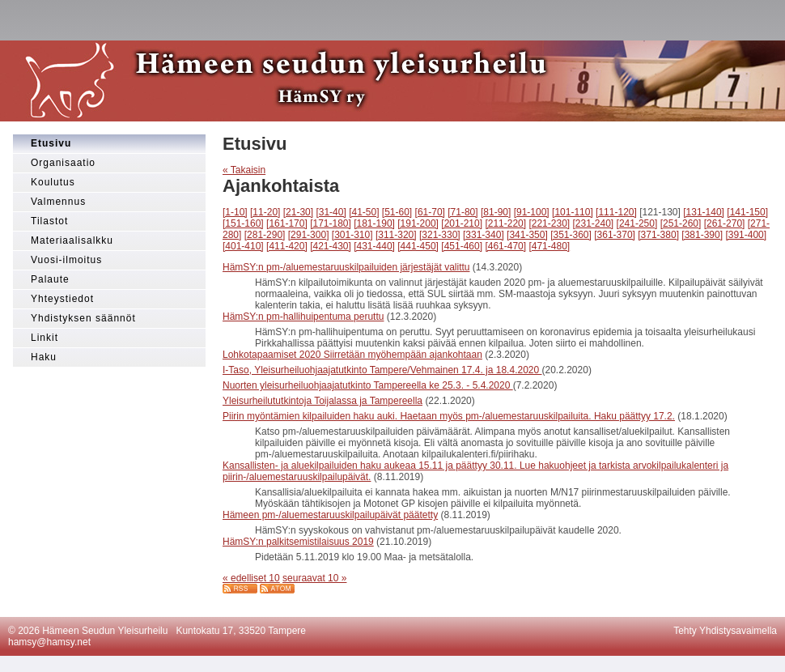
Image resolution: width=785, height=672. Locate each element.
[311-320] (396, 235)
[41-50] (364, 212)
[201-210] (462, 223)
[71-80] (463, 212)
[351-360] (571, 235)
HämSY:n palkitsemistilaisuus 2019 (298, 542)
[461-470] (505, 246)
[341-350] (527, 235)
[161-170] (287, 223)
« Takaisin (244, 170)
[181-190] (374, 223)
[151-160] (243, 223)
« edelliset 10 (251, 578)
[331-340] (484, 235)
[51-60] (397, 212)
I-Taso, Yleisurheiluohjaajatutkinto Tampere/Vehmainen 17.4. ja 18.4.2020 (382, 370)
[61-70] (430, 212)
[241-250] (637, 223)
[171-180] (331, 223)
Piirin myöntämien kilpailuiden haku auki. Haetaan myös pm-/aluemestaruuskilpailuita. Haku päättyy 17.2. (449, 416)
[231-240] (594, 223)
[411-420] (287, 246)
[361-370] (615, 235)
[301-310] (352, 235)
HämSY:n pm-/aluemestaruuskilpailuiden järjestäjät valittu (346, 267)
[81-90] (496, 212)
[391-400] (746, 235)
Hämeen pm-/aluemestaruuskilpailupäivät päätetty (330, 515)
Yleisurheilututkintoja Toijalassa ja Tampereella (322, 401)
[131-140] (704, 212)
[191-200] (418, 223)
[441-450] (418, 246)
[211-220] (505, 223)
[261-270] (725, 223)
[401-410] (243, 246)
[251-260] (681, 223)
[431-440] (374, 246)
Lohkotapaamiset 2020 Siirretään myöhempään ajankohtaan (352, 355)
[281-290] (265, 235)
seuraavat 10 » (314, 578)
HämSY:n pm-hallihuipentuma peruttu (303, 317)
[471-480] (549, 246)
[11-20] (265, 212)
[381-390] (702, 235)
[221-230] (549, 223)
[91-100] (532, 212)
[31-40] (331, 212)
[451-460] (462, 246)
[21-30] (298, 212)
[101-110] (573, 212)
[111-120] (616, 212)
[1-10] (235, 212)
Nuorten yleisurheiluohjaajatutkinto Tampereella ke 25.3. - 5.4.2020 (368, 385)
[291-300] (309, 235)
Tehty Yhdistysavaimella (725, 631)
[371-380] (658, 235)
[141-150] (747, 212)
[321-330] (440, 235)
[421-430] (331, 246)
